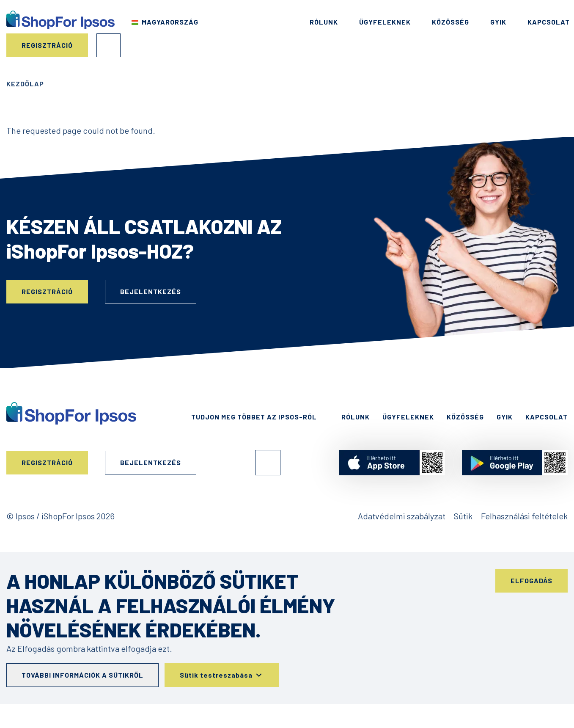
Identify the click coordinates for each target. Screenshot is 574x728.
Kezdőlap (25, 84)
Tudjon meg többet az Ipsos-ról (254, 417)
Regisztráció (47, 45)
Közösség (450, 22)
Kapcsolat (549, 22)
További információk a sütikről (82, 675)
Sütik (463, 516)
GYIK (498, 22)
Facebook (268, 463)
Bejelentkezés (108, 45)
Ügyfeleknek (385, 22)
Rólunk (324, 22)
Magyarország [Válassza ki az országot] (170, 22)
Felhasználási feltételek (524, 516)
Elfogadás (531, 580)
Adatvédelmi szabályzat (402, 516)
